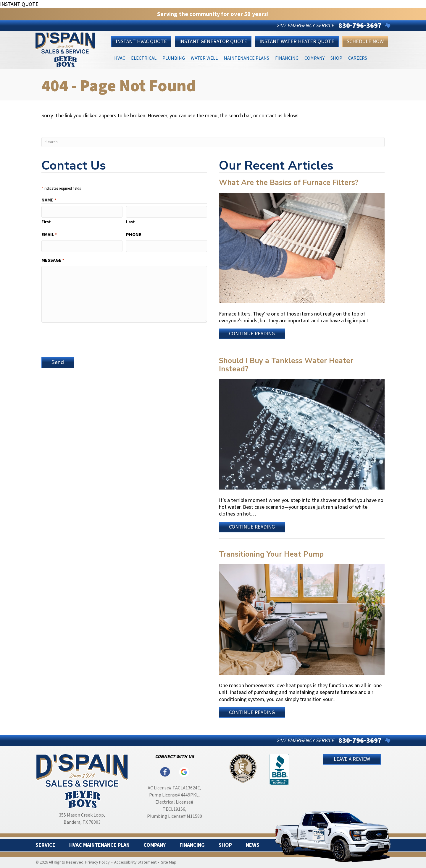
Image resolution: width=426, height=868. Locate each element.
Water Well (204, 58)
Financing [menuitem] (192, 845)
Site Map (169, 862)
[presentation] (86, 338)
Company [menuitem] (155, 845)
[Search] (213, 142)
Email (49, 234)
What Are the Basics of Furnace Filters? (289, 183)
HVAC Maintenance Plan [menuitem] (99, 845)
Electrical (144, 58)
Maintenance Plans (246, 58)
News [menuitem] (253, 845)
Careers (358, 58)
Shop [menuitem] (225, 845)
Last (130, 222)
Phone (134, 234)
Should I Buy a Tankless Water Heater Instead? (286, 365)
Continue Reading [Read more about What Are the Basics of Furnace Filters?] (253, 334)
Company (314, 58)
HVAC (120, 58)
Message (53, 260)
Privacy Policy (97, 862)
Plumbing (174, 58)
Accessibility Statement (135, 862)
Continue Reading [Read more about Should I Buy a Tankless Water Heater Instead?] (253, 528)
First (46, 222)
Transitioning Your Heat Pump (271, 554)
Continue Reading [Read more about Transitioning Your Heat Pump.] (253, 713)
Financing (287, 58)
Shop (336, 58)
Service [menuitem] (45, 845)
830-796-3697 (360, 26)
